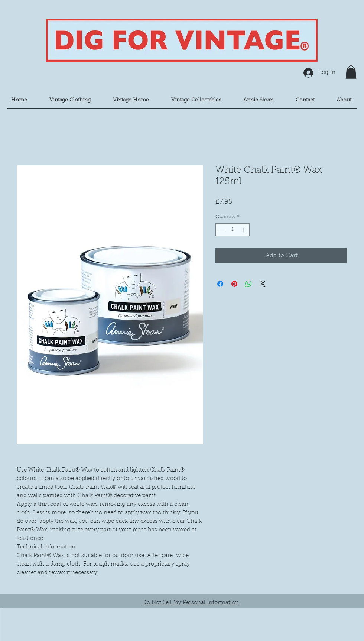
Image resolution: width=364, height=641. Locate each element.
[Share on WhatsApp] (248, 284)
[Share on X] (263, 284)
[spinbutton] (233, 230)
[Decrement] (221, 230)
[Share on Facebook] (220, 284)
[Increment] (244, 230)
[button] (351, 72)
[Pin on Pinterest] (234, 284)
